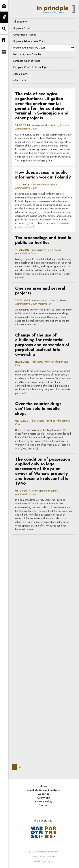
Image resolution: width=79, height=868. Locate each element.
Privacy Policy (44, 802)
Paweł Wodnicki (47, 857)
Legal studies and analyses (44, 790)
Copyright (44, 798)
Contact (44, 805)
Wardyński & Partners (48, 852)
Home (44, 786)
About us (44, 794)
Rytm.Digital (48, 862)
